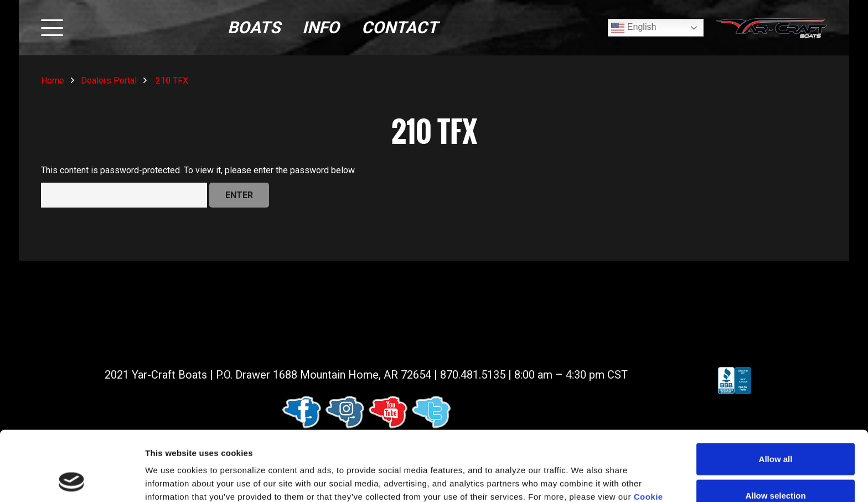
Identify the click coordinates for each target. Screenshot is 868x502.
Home (53, 81)
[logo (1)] (772, 28)
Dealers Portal (109, 81)
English (634, 28)
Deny (776, 466)
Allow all (776, 393)
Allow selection (775, 430)
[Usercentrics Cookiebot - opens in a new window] (72, 480)
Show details (581, 480)
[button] (52, 28)
